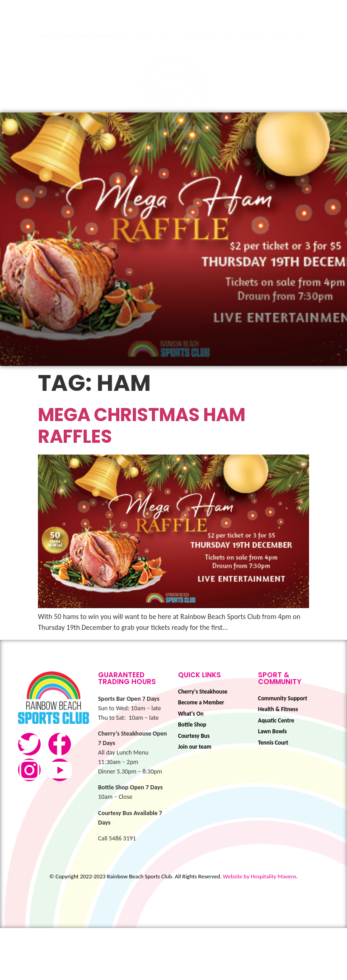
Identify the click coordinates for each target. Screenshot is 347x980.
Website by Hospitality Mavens (259, 928)
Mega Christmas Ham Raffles (142, 477)
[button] (177, 134)
